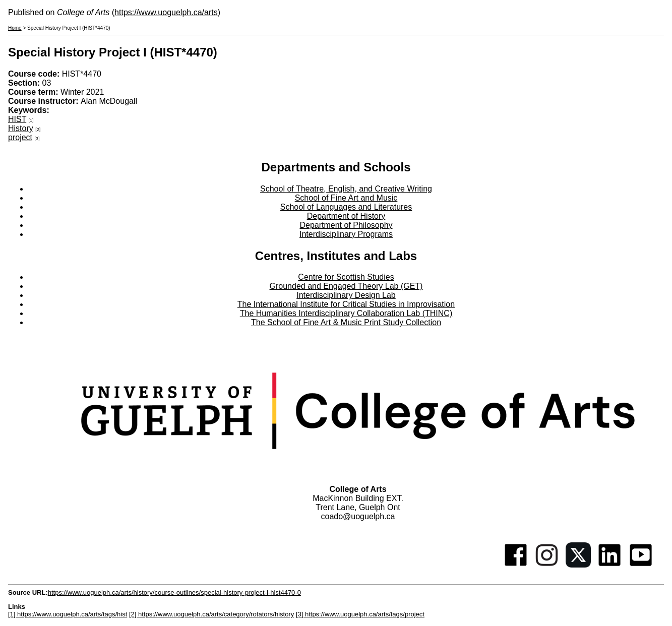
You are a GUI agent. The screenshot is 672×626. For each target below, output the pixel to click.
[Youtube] (641, 565)
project (20, 137)
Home (15, 28)
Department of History (346, 216)
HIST (17, 119)
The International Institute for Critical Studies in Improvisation (346, 304)
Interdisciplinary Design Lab (346, 295)
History (21, 128)
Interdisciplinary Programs (346, 234)
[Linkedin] (609, 565)
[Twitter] (578, 565)
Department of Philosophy (346, 225)
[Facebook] (516, 565)
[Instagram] (547, 565)
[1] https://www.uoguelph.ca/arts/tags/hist (68, 614)
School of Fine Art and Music (346, 198)
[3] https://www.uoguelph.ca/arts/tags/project (360, 614)
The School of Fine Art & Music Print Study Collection (346, 322)
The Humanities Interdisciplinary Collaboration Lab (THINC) (346, 313)
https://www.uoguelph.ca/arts (166, 12)
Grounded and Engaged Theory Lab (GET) (346, 286)
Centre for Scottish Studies (346, 277)
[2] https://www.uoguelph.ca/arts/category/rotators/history (211, 614)
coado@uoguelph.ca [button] (358, 516)
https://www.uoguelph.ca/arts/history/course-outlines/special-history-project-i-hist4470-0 (174, 592)
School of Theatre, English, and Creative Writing (346, 189)
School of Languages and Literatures (346, 207)
